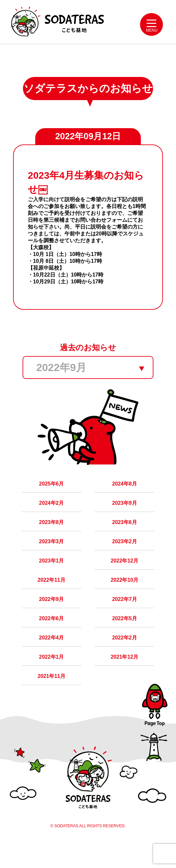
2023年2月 (124, 554)
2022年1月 (52, 677)
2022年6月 (52, 636)
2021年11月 (52, 698)
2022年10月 (124, 595)
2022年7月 (124, 616)
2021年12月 (124, 677)
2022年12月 (124, 575)
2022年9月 (52, 616)
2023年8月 (52, 534)
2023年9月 (124, 513)
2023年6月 (124, 534)
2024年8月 (124, 493)
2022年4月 (52, 657)
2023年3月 (52, 554)
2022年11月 (52, 595)
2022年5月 (124, 636)
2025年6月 (52, 493)
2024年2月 (52, 513)
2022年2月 (124, 657)
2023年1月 (52, 575)
